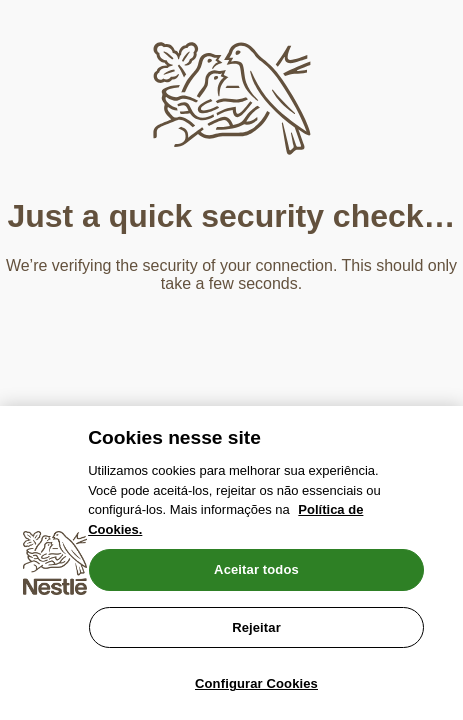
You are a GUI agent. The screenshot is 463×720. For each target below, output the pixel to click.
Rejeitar (256, 627)
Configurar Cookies (256, 683)
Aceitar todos (256, 569)
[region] (231, 563)
